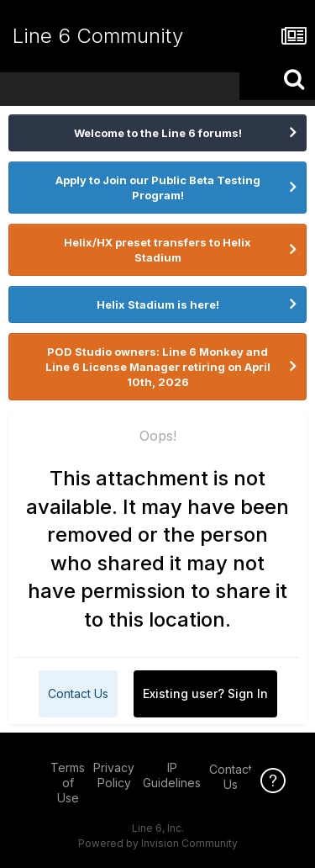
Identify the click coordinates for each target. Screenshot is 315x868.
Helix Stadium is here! (158, 304)
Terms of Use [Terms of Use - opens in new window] (68, 783)
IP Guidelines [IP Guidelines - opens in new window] (172, 775)
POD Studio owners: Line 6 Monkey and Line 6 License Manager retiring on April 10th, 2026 (158, 367)
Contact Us (78, 693)
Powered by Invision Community (158, 843)
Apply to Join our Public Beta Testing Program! (158, 188)
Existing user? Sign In (205, 693)
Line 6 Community (98, 36)
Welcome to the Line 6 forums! (158, 133)
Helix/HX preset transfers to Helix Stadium (157, 250)
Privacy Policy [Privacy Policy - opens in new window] (114, 775)
